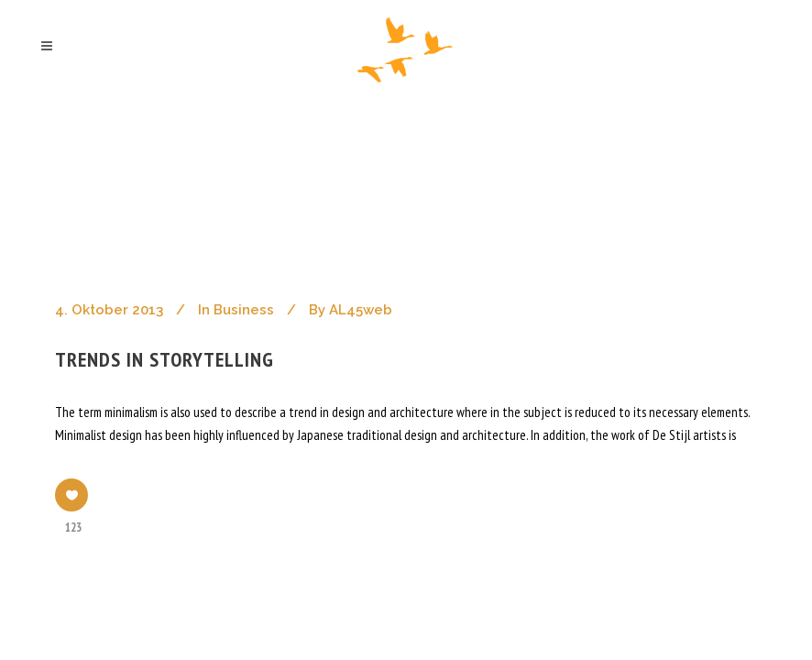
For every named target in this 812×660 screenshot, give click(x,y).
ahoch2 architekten (127, 173)
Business (244, 310)
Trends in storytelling (165, 359)
